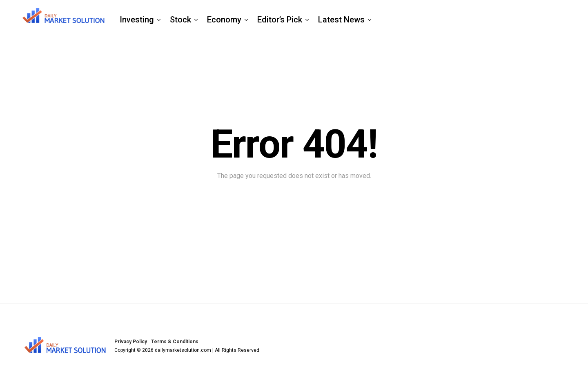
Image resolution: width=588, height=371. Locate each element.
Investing (137, 20)
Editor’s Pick (280, 20)
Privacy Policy (131, 342)
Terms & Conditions (175, 342)
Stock (180, 20)
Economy (224, 20)
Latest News (341, 20)
